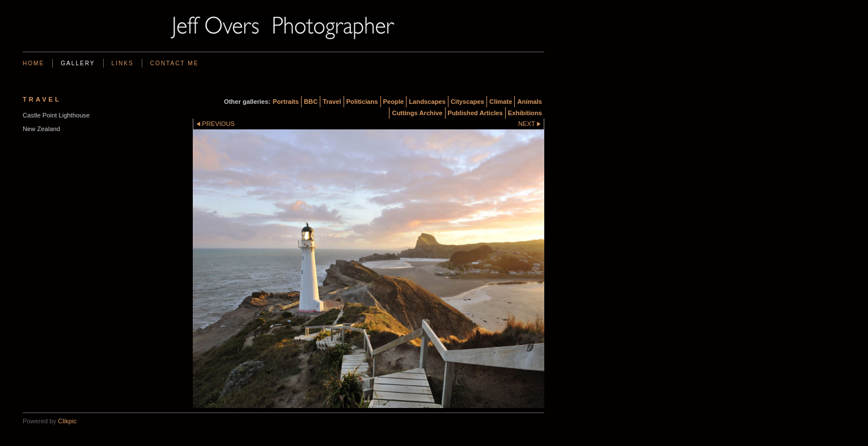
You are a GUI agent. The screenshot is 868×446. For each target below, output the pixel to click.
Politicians (362, 102)
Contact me (175, 63)
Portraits (286, 102)
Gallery (78, 63)
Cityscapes (467, 102)
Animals (530, 102)
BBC (311, 102)
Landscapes (427, 102)
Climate (501, 102)
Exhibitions (525, 113)
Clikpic (67, 421)
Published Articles (475, 113)
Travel (332, 102)
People (394, 102)
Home (33, 63)
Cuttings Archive (417, 113)
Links (123, 63)
